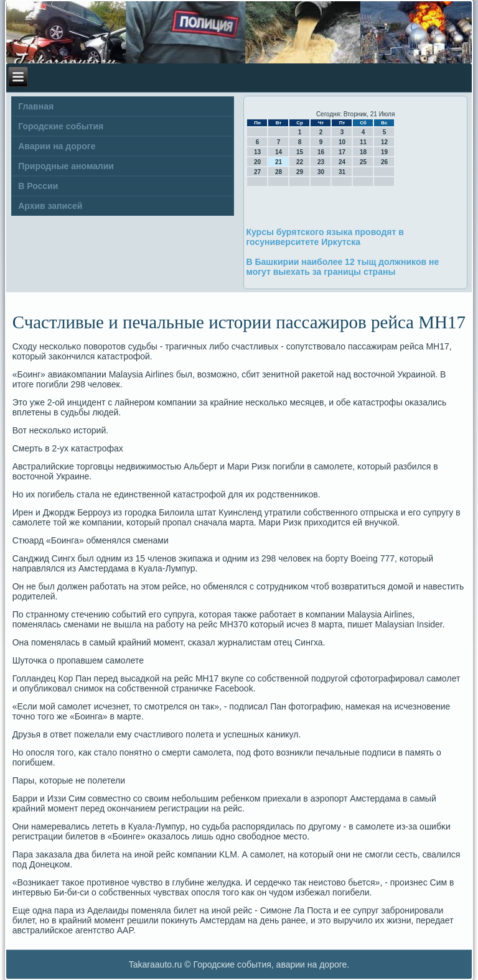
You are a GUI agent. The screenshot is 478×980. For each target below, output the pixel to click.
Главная (36, 106)
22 (300, 162)
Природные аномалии (66, 166)
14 (279, 152)
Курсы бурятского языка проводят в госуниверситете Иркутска (325, 237)
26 (384, 162)
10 (342, 142)
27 (257, 172)
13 (257, 152)
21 (279, 162)
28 (279, 172)
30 (321, 172)
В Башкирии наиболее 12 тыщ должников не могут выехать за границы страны (342, 267)
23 (321, 162)
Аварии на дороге (57, 146)
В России (38, 186)
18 (363, 152)
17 (342, 152)
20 (257, 162)
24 (342, 162)
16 (321, 152)
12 (384, 142)
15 (300, 152)
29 (300, 172)
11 (363, 142)
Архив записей (50, 206)
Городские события (61, 126)
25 (363, 162)
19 (384, 152)
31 (342, 172)
